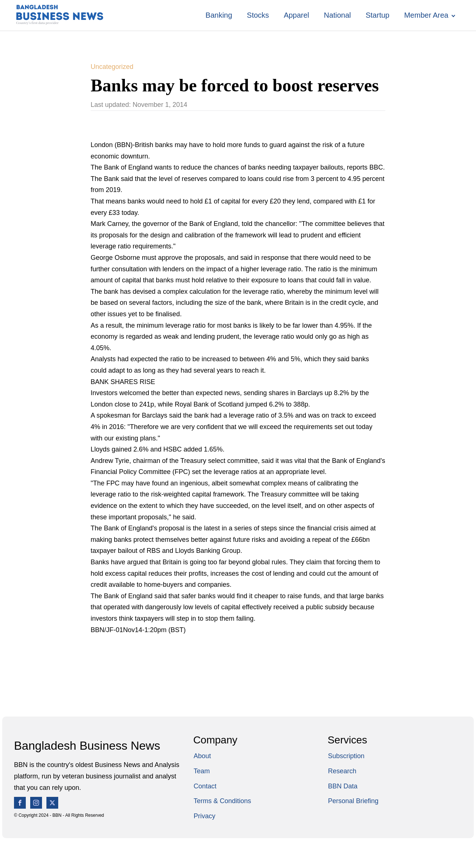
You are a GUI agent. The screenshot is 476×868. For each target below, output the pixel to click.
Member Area (426, 15)
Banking (219, 15)
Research (342, 771)
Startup (377, 15)
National (337, 15)
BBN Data (343, 786)
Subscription (346, 756)
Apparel (296, 15)
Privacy (204, 816)
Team (202, 771)
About (202, 756)
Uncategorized (112, 67)
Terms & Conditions (222, 801)
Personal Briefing (353, 801)
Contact (205, 786)
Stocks (258, 15)
